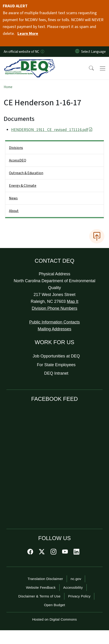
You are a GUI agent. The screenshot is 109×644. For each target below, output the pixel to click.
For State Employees (56, 365)
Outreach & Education (26, 173)
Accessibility (73, 587)
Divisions (16, 148)
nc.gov (76, 579)
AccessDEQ (18, 160)
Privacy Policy (79, 596)
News (13, 198)
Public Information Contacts (54, 322)
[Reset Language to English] (77, 52)
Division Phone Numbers (54, 308)
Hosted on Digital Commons (54, 619)
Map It (73, 301)
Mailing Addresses (54, 329)
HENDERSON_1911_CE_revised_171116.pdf (52, 130)
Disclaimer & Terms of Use (40, 596)
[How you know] (42, 52)
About (14, 211)
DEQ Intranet (56, 373)
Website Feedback (41, 587)
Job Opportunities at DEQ (56, 356)
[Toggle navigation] (103, 68)
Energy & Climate (23, 186)
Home (8, 87)
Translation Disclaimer (45, 579)
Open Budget (54, 605)
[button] (88, 68)
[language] (94, 52)
